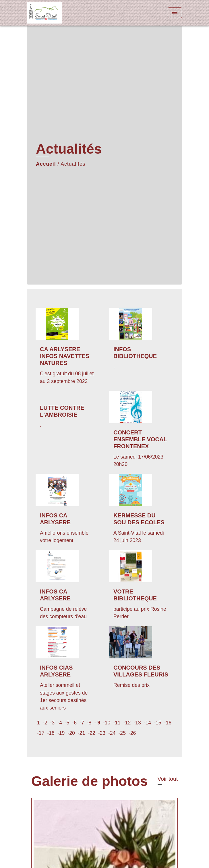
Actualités (73, 164)
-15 (157, 723)
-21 (81, 733)
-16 (168, 723)
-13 (137, 723)
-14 (147, 723)
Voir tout (168, 779)
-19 (61, 733)
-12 (127, 723)
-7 (82, 723)
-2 (45, 723)
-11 (117, 723)
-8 (89, 723)
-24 (112, 733)
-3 (52, 723)
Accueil (46, 164)
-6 (74, 723)
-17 (41, 733)
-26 (132, 733)
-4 (60, 723)
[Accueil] (49, 13)
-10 (107, 723)
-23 (102, 733)
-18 (51, 733)
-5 (67, 723)
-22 (91, 733)
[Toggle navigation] (175, 13)
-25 (122, 733)
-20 (71, 733)
